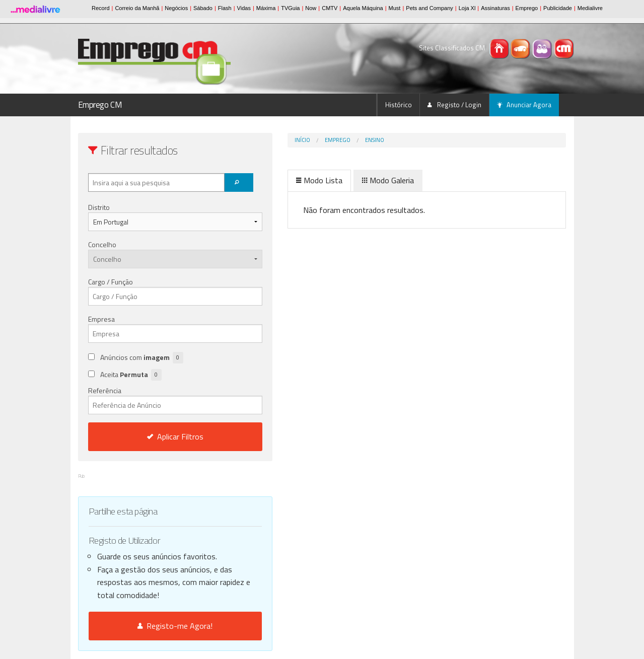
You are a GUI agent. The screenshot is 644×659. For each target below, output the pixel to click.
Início (261, 140)
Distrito (99, 207)
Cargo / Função (111, 282)
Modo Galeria (346, 180)
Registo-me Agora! (154, 626)
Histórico (399, 105)
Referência (154, 400)
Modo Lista (277, 180)
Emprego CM (100, 105)
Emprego (296, 140)
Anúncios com (142, 358)
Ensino (333, 140)
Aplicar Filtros (154, 436)
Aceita (131, 375)
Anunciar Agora (524, 105)
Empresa (101, 319)
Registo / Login (454, 105)
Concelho (102, 244)
